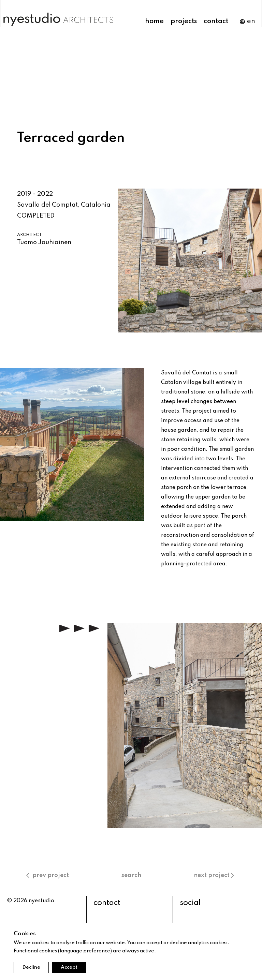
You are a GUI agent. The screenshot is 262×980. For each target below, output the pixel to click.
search (131, 875)
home (154, 21)
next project (215, 875)
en (247, 22)
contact (216, 21)
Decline (31, 967)
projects (184, 21)
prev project (48, 875)
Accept (69, 967)
